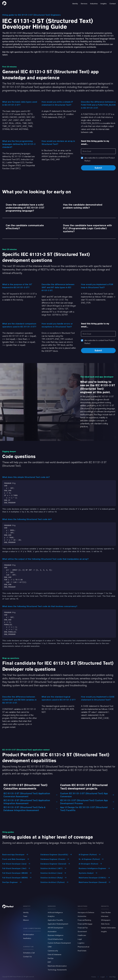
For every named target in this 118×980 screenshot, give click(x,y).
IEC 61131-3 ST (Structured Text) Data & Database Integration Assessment (30, 809)
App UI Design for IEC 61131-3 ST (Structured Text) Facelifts (87, 809)
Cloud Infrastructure (55, 939)
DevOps (51, 958)
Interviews (105, 916)
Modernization (29, 935)
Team (25, 916)
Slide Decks (105, 924)
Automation (52, 932)
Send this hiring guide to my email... (95, 143)
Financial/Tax (83, 928)
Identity (26, 912)
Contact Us (27, 957)
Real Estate (82, 951)
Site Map (112, 977)
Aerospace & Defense (86, 912)
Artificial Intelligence (55, 912)
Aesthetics (27, 938)
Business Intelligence (55, 935)
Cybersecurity (53, 951)
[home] (4, 3)
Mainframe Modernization (57, 966)
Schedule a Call (29, 953)
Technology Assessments (57, 970)
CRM (50, 947)
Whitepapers (106, 920)
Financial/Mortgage (85, 924)
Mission (26, 920)
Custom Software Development (59, 943)
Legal (80, 939)
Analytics (51, 916)
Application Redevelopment (58, 924)
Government (82, 932)
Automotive (82, 916)
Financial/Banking (84, 920)
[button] (75, 3)
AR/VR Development (55, 928)
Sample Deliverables (108, 928)
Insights (104, 932)
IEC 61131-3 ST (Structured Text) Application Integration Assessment (30, 802)
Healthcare (82, 935)
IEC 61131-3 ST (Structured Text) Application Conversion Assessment (30, 795)
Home (94, 977)
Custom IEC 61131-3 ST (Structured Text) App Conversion (87, 795)
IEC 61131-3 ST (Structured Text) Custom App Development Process (87, 802)
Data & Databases (55, 954)
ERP (49, 962)
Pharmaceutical (83, 947)
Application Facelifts (55, 920)
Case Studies (106, 912)
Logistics (81, 943)
